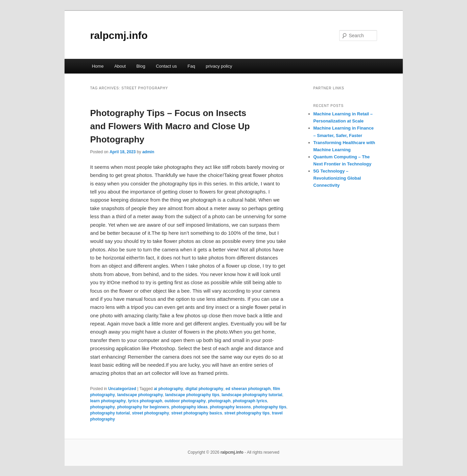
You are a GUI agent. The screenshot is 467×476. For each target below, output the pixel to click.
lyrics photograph (145, 401)
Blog (141, 66)
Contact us (166, 66)
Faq (191, 66)
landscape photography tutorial (252, 395)
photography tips (270, 407)
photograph (219, 401)
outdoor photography (185, 401)
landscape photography (140, 395)
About (120, 66)
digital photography (204, 389)
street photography (151, 413)
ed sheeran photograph (248, 389)
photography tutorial (110, 413)
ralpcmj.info (119, 35)
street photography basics (197, 413)
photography (103, 407)
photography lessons (230, 407)
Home (98, 66)
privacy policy (219, 66)
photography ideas (190, 407)
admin (148, 152)
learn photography (108, 401)
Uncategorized (122, 389)
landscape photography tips (192, 395)
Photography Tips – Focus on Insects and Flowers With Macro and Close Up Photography (170, 126)
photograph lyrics (250, 401)
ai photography (169, 389)
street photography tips (247, 413)
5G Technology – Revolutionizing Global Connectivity (337, 178)
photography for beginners (143, 407)
